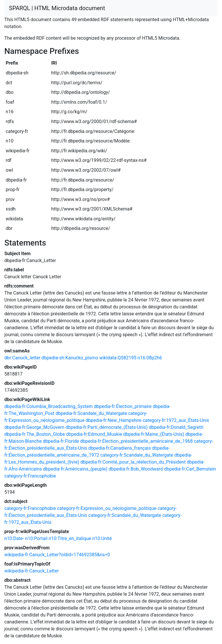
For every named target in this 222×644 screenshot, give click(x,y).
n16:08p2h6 (150, 358)
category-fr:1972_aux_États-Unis (176, 420)
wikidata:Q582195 (118, 358)
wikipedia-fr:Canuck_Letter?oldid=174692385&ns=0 (57, 555)
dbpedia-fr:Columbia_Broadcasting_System (49, 406)
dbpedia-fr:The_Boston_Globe (35, 434)
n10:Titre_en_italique (70, 538)
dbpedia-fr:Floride (61, 441)
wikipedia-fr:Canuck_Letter (32, 571)
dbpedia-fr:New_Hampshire (113, 420)
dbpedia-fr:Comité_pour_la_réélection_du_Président (133, 462)
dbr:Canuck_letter (22, 358)
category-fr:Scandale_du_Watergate (137, 455)
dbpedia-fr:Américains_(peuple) (75, 469)
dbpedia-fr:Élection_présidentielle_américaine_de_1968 (136, 441)
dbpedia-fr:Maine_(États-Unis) (154, 434)
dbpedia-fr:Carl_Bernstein (190, 469)
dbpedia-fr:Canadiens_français (119, 448)
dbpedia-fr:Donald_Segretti (176, 427)
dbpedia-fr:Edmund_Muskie (94, 434)
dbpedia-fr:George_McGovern (34, 427)
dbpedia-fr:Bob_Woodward (136, 469)
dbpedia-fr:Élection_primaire (123, 406)
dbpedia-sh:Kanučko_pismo (70, 358)
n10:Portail (36, 538)
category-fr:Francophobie (30, 476)
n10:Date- (14, 538)
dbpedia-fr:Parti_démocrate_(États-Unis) (106, 427)
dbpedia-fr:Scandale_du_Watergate (91, 413)
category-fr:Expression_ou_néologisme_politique (107, 508)
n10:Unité (102, 538)
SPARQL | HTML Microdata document (57, 8)
